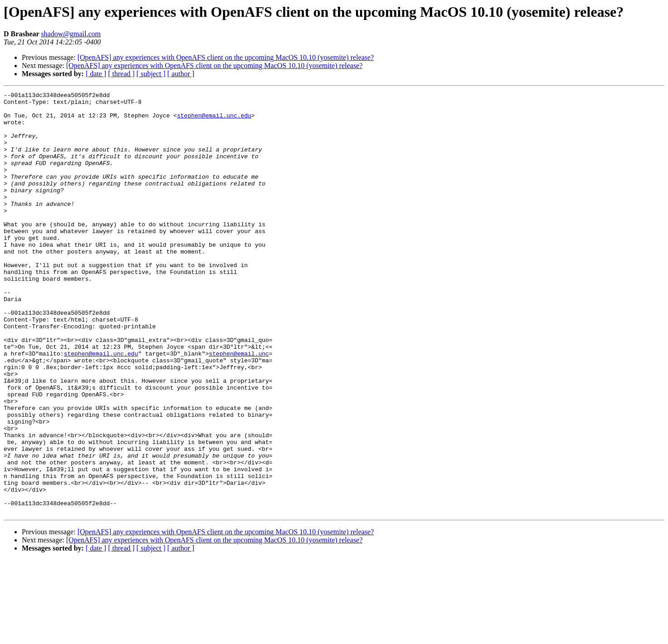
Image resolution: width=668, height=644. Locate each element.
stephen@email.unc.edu (214, 121)
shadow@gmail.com (71, 34)
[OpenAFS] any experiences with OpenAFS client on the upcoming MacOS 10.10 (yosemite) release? (226, 57)
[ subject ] (151, 74)
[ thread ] (121, 74)
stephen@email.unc (239, 406)
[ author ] (181, 74)
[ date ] (96, 74)
